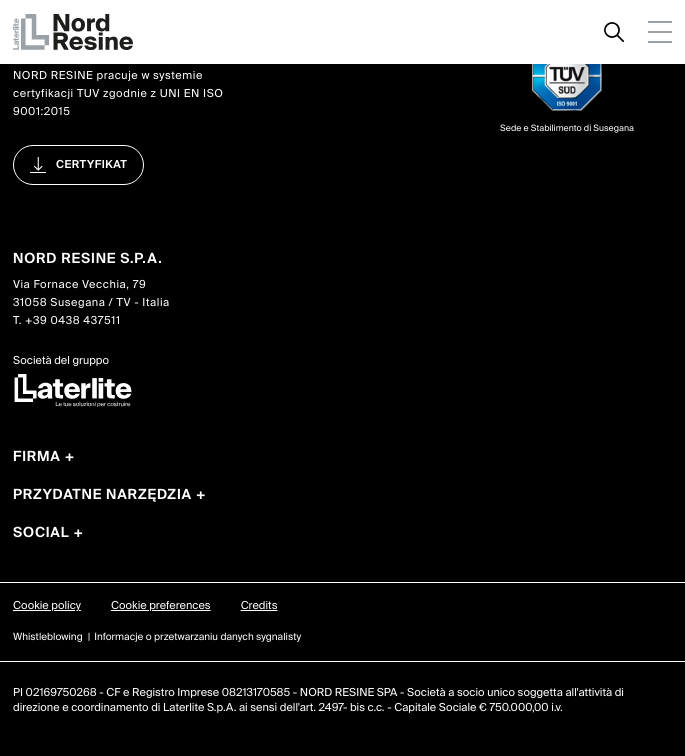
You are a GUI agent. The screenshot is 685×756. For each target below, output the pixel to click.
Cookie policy (47, 606)
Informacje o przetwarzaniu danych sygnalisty (197, 637)
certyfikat (91, 165)
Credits (259, 606)
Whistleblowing (48, 637)
